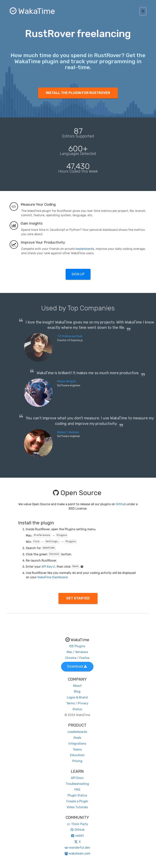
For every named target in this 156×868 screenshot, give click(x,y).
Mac (69, 652)
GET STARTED (78, 598)
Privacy (83, 703)
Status (77, 709)
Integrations (77, 744)
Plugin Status (77, 795)
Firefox (84, 658)
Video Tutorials (77, 807)
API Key (48, 567)
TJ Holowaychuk (70, 336)
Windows (82, 652)
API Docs (77, 778)
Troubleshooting (77, 784)
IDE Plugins (77, 646)
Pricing (77, 761)
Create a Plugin (77, 801)
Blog (77, 692)
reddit (77, 836)
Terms (71, 703)
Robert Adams (68, 432)
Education (77, 755)
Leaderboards (77, 732)
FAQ (77, 789)
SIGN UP (78, 274)
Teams (77, 749)
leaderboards (85, 249)
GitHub (121, 504)
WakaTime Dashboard (52, 577)
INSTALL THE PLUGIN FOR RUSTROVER (78, 93)
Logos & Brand (77, 697)
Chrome (71, 658)
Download (77, 666)
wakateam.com (77, 853)
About (77, 686)
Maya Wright (67, 381)
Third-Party (77, 824)
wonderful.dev (77, 848)
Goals (77, 738)
